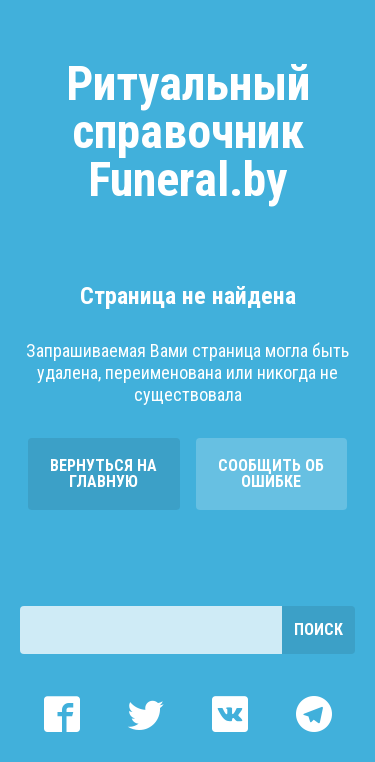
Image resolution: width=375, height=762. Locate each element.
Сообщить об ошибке (271, 473)
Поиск (318, 629)
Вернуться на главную (103, 473)
